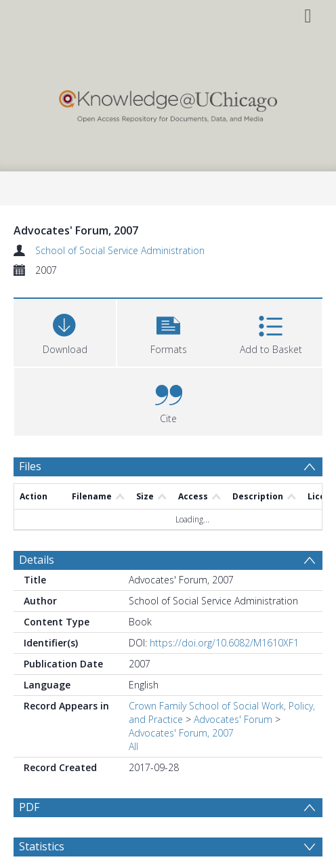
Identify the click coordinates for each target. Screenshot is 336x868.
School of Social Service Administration (120, 250)
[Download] (65, 331)
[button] (168, 331)
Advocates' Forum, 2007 (181, 733)
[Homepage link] (168, 103)
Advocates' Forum (233, 719)
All (133, 746)
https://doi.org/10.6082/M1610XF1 (224, 643)
